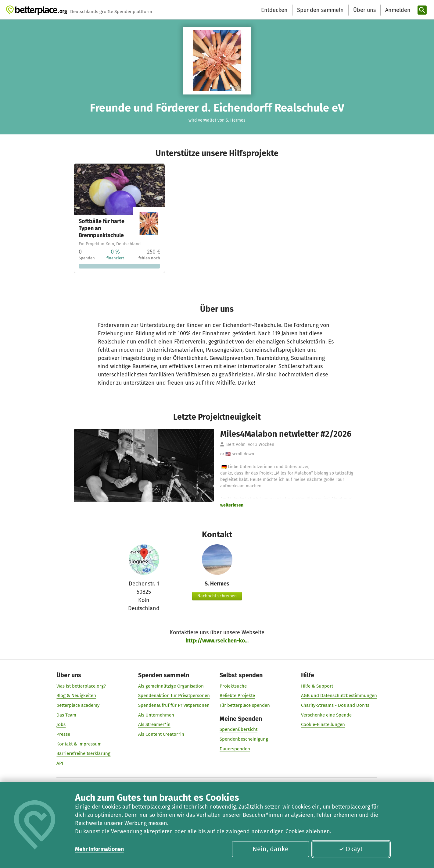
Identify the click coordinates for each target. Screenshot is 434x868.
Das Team (67, 715)
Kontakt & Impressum (79, 744)
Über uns (364, 10)
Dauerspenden (235, 749)
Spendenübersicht (239, 729)
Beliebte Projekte (237, 695)
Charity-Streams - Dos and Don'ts (335, 705)
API (60, 763)
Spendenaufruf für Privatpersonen (174, 705)
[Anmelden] (397, 10)
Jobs (61, 724)
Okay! (350, 849)
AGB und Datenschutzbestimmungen (339, 695)
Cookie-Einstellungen (323, 724)
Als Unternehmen (156, 715)
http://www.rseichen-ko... (217, 641)
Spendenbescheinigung (244, 739)
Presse (64, 734)
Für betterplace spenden (245, 705)
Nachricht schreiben (217, 596)
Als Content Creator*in (161, 734)
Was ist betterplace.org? (81, 686)
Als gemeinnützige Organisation (171, 686)
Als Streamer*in (154, 724)
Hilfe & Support (317, 686)
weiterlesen (232, 505)
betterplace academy (78, 705)
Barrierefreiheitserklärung (84, 753)
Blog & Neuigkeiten (77, 695)
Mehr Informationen (99, 849)
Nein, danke (271, 849)
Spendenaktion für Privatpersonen (174, 695)
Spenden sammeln (320, 10)
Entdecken (274, 10)
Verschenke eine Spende (327, 715)
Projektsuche (233, 686)
